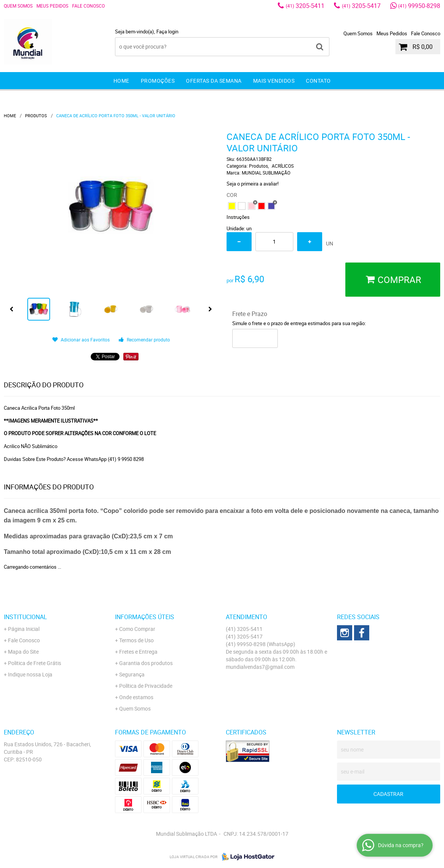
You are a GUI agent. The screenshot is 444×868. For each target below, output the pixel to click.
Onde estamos (136, 697)
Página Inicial (24, 629)
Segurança (132, 674)
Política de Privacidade (146, 686)
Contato (318, 81)
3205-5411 (305, 6)
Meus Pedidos (52, 6)
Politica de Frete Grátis (35, 663)
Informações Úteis (145, 617)
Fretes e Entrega (138, 652)
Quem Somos (18, 6)
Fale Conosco (88, 6)
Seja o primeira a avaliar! (253, 184)
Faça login (167, 31)
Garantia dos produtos (146, 663)
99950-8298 (419, 6)
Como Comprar (137, 629)
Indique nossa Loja (30, 674)
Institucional (25, 617)
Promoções (158, 81)
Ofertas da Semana (214, 81)
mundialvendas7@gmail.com (260, 667)
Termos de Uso (136, 640)
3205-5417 (361, 6)
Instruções (238, 217)
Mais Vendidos (274, 81)
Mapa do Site (23, 652)
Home (121, 81)
